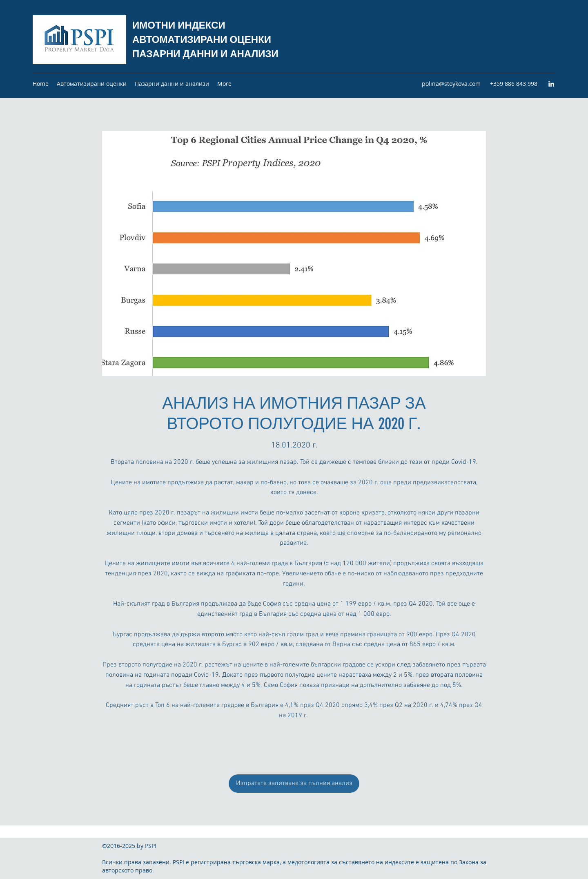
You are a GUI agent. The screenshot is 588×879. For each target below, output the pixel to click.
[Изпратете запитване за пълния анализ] (294, 784)
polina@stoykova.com (451, 84)
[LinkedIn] (551, 84)
